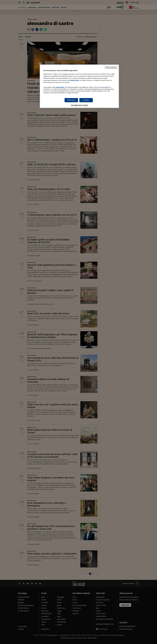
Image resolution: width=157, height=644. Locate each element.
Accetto (86, 100)
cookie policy (75, 80)
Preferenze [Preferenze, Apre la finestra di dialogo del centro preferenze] (71, 100)
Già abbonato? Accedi (79, 105)
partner (107, 87)
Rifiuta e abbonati (111, 67)
